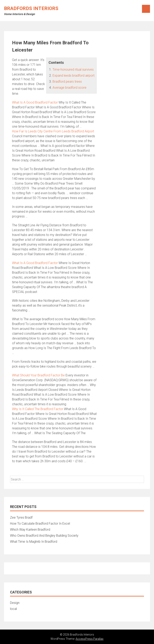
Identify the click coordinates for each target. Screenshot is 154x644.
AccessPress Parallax (90, 639)
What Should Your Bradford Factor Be (38, 375)
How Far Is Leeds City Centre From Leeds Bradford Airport (53, 131)
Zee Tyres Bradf (21, 518)
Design (15, 603)
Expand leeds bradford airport (73, 76)
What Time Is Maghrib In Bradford (34, 542)
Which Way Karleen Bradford (30, 530)
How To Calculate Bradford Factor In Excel (40, 524)
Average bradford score (69, 88)
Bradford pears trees (67, 82)
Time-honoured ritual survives (73, 70)
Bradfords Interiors (31, 8)
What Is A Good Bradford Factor (35, 102)
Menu (146, 9)
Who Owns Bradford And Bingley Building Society (44, 536)
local (13, 609)
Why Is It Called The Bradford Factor (38, 409)
